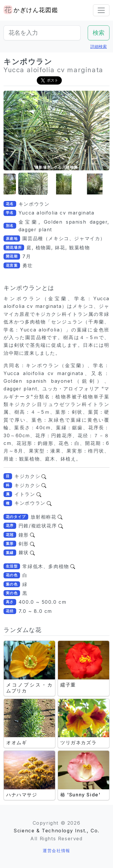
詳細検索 (99, 46)
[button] (33, 184)
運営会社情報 (56, 850)
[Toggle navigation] (101, 10)
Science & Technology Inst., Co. (56, 831)
